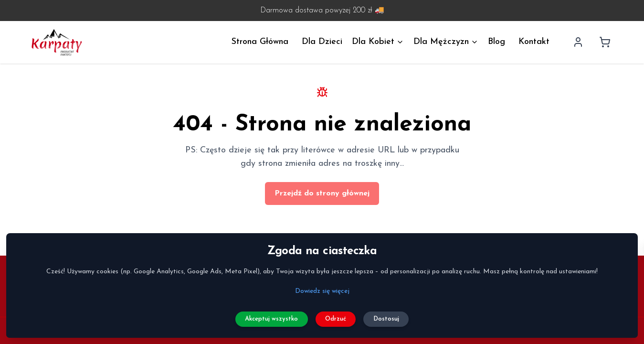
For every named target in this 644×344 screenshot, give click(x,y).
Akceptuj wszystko (267, 316)
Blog (496, 42)
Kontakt (534, 42)
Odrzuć (337, 316)
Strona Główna (260, 42)
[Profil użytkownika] (578, 42)
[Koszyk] (605, 42)
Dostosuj (393, 316)
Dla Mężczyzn (446, 42)
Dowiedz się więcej (322, 287)
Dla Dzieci (322, 42)
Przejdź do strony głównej (322, 193)
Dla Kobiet (378, 42)
